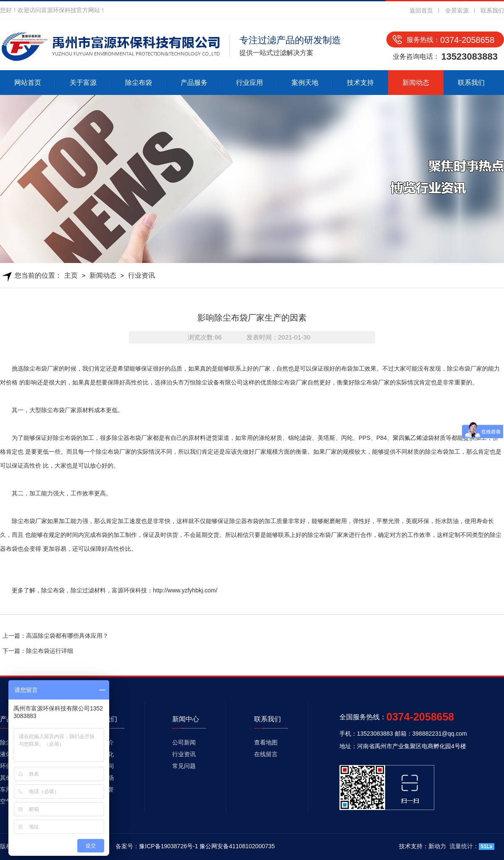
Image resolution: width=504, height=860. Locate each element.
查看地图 (266, 742)
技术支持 (360, 83)
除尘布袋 (139, 83)
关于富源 (83, 83)
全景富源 (457, 11)
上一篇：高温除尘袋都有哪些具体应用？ (55, 636)
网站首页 (28, 83)
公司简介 (102, 742)
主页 (71, 275)
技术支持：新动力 (423, 846)
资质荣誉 (102, 789)
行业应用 (249, 83)
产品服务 (194, 83)
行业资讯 (142, 275)
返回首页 (421, 11)
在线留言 (266, 754)
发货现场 (102, 778)
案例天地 (305, 83)
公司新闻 (184, 742)
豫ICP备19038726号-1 (168, 846)
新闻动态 (416, 83)
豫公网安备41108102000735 (237, 846)
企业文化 (102, 754)
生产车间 (102, 766)
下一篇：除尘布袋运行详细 (38, 651)
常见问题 (184, 766)
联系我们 (492, 11)
